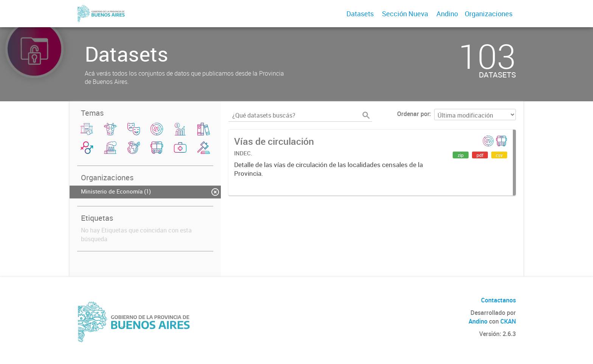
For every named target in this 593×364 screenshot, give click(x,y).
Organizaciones (489, 14)
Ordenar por (413, 114)
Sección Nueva (405, 14)
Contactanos (498, 300)
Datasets (360, 14)
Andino (447, 14)
